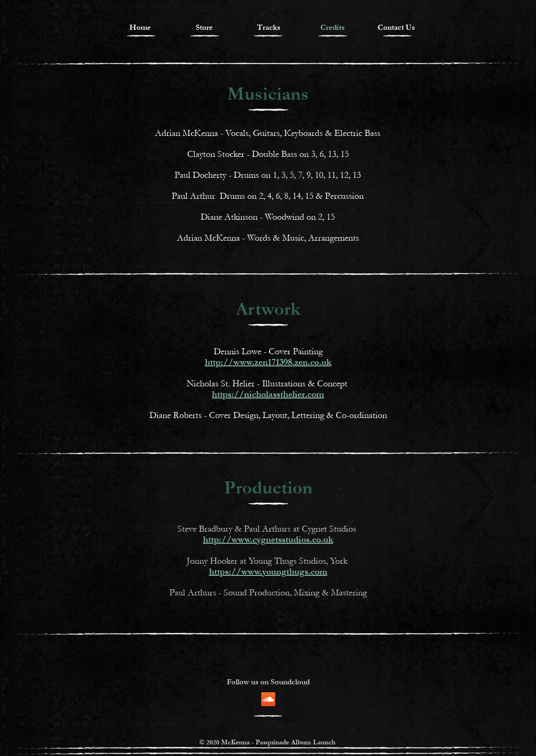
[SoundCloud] (268, 699)
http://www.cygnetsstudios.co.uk (268, 540)
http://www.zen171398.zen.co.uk (268, 362)
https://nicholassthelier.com (268, 394)
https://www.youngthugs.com (268, 572)
